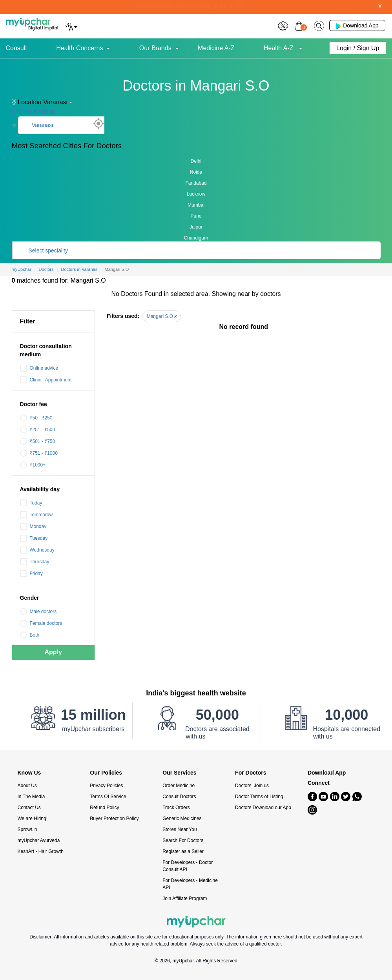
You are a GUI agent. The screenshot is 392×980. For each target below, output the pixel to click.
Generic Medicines (182, 818)
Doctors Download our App (263, 808)
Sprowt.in (27, 829)
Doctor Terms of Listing (259, 797)
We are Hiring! (33, 818)
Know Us (29, 773)
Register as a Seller (183, 851)
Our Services (179, 773)
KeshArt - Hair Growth (41, 851)
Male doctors (38, 612)
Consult (16, 48)
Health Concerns (79, 48)
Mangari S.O (162, 316)
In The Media (31, 797)
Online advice (39, 368)
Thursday (35, 562)
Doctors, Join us (252, 786)
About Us (27, 786)
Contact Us (29, 808)
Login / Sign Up (358, 48)
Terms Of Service (108, 797)
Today (31, 503)
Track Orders (176, 808)
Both (30, 635)
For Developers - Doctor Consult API (188, 866)
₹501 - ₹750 (38, 441)
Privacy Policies (106, 786)
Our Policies (106, 773)
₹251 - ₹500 (38, 430)
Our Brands (155, 48)
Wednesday (37, 550)
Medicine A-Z (216, 48)
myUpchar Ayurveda (39, 840)
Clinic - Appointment (46, 380)
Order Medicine (179, 786)
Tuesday (34, 538)
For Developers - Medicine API (190, 884)
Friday (31, 573)
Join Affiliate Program (185, 898)
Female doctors (41, 623)
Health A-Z (279, 48)
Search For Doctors (183, 840)
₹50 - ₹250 (36, 418)
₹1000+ (33, 465)
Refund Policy (104, 808)
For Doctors (251, 773)
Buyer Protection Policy (114, 818)
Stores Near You (180, 829)
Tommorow (36, 515)
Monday (33, 526)
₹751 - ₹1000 (39, 453)
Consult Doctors (179, 797)
